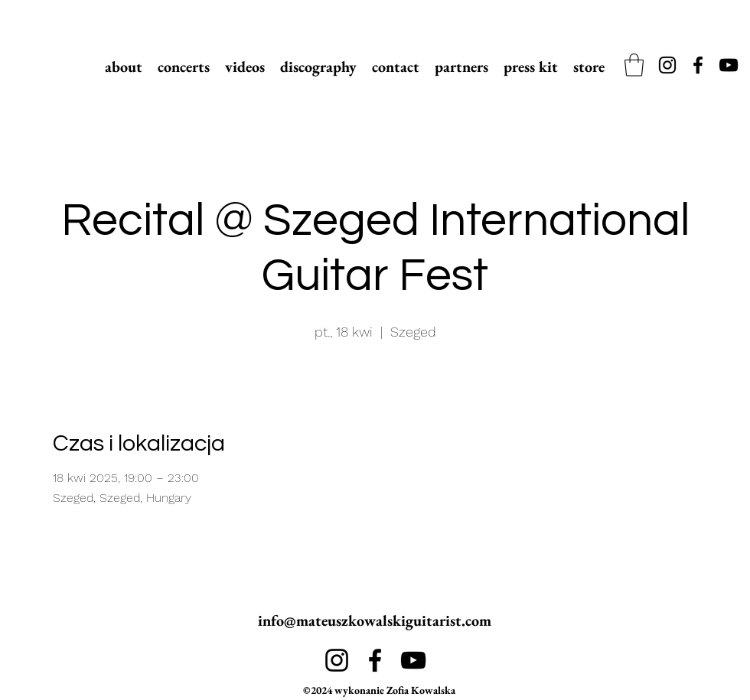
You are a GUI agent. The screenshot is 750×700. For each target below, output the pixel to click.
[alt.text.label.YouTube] (729, 65)
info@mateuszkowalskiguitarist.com (375, 620)
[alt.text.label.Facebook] (698, 65)
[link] (634, 65)
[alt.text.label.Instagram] (667, 65)
